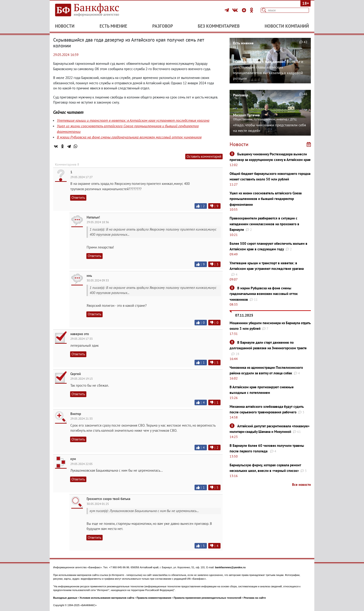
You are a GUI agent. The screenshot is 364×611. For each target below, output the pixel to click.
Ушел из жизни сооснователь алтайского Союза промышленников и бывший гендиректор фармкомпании (266, 199)
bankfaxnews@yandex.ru (230, 567)
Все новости (301, 485)
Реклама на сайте (255, 598)
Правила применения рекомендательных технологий (208, 598)
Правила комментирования (154, 598)
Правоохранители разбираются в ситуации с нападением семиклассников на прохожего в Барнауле (264, 224)
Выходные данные (65, 598)
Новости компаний (287, 26)
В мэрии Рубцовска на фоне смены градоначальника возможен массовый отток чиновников (129, 137)
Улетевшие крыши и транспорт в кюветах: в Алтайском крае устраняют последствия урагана (133, 120)
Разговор (163, 26)
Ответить (78, 198)
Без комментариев (219, 26)
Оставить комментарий (204, 156)
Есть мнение (113, 26)
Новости (65, 26)
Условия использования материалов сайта (107, 598)
